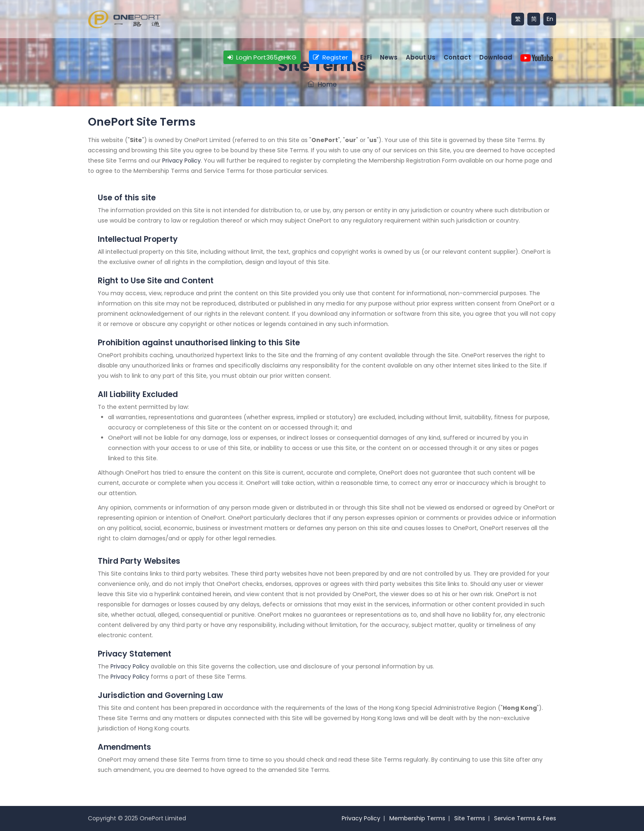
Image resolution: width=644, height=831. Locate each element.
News (389, 57)
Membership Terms (417, 818)
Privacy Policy (182, 161)
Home (322, 84)
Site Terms (470, 818)
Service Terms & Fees (525, 818)
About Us (421, 57)
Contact (457, 57)
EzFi (366, 57)
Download (496, 57)
